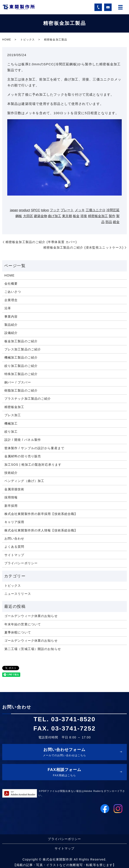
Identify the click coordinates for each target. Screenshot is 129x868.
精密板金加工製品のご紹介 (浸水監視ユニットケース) (83, 247)
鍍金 (116, 222)
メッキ (80, 210)
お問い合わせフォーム (64, 753)
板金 (76, 216)
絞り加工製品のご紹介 (21, 366)
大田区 (28, 216)
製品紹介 (11, 325)
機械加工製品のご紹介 (21, 357)
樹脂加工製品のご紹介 (21, 390)
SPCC (35, 210)
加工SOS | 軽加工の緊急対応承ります (33, 465)
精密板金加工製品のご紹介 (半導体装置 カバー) (41, 242)
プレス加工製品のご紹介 (23, 349)
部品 (109, 222)
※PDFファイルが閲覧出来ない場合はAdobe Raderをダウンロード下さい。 (82, 793)
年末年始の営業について (23, 624)
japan (14, 210)
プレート (67, 210)
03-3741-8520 (73, 719)
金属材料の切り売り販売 (23, 456)
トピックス (28, 40)
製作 (112, 216)
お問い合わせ (14, 538)
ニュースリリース (18, 594)
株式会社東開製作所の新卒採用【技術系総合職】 (41, 514)
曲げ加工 (55, 216)
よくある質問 (14, 547)
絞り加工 (11, 432)
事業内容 (11, 317)
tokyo (45, 210)
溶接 (84, 216)
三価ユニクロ (96, 210)
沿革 (8, 308)
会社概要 (11, 284)
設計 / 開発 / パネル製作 (23, 440)
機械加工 (11, 423)
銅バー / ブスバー (18, 382)
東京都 (67, 216)
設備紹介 (11, 333)
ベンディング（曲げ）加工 (24, 481)
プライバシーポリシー (21, 563)
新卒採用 (11, 506)
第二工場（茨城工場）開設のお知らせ (33, 649)
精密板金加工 (98, 216)
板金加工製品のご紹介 (21, 341)
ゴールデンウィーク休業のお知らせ (31, 616)
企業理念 (11, 300)
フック (55, 210)
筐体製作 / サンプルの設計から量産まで (34, 448)
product (24, 210)
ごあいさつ (13, 292)
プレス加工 (13, 415)
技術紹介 (11, 473)
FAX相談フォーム (64, 773)
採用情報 (11, 497)
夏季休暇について (18, 632)
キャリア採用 (14, 522)
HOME (7, 40)
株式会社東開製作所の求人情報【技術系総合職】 (41, 530)
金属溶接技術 (14, 489)
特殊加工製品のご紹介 (21, 374)
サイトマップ (14, 555)
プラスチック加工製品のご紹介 (28, 399)
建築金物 (41, 216)
